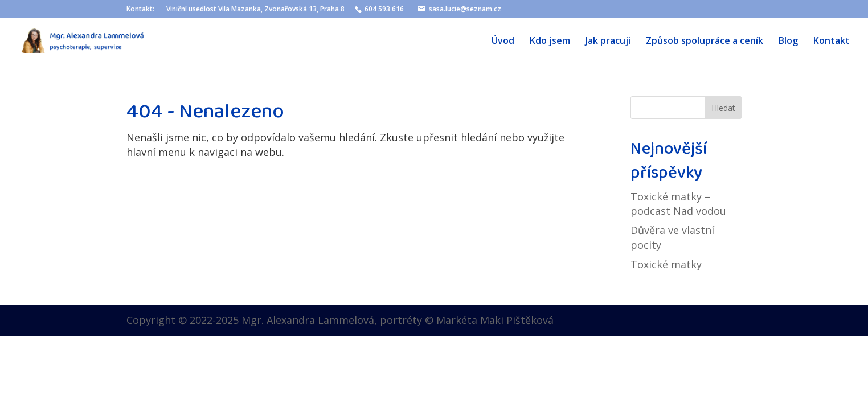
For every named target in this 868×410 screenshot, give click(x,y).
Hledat (723, 108)
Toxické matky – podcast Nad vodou (678, 204)
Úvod (503, 42)
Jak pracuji (608, 42)
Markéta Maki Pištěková (495, 320)
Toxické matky (666, 264)
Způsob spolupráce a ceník (705, 42)
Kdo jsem (550, 42)
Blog (788, 42)
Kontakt (832, 42)
